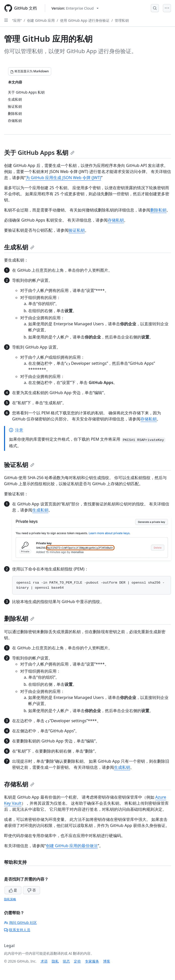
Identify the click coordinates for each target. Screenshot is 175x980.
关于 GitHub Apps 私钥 (39, 152)
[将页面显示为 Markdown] (30, 71)
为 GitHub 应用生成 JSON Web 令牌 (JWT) (63, 178)
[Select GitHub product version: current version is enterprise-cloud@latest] (75, 8)
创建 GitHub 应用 (41, 20)
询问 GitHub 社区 (20, 922)
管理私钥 (122, 20)
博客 (107, 961)
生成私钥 (19, 247)
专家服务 (92, 961)
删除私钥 (158, 210)
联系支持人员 (17, 930)
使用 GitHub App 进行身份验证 (85, 20)
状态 (66, 961)
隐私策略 (10, 899)
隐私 (55, 961)
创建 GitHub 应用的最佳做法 (72, 846)
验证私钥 (77, 230)
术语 (44, 961)
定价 (77, 961)
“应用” (17, 20)
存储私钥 (116, 220)
